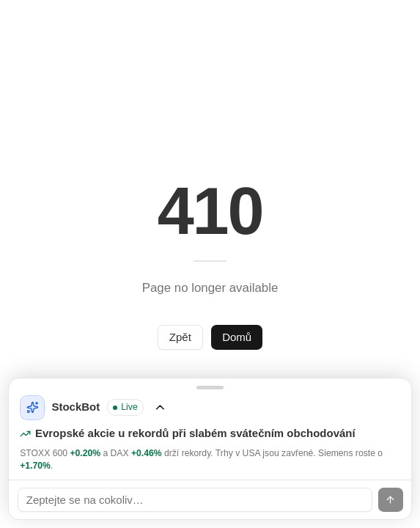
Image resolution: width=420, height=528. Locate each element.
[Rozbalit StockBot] (210, 429)
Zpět (180, 337)
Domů (237, 337)
